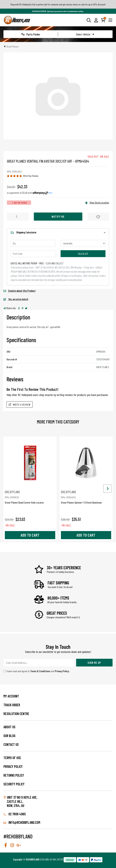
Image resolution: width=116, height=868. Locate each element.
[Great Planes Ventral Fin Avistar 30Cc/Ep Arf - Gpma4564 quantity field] (18, 217)
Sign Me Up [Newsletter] (94, 663)
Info (50, 193)
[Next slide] (107, 488)
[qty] (33, 243)
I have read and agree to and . (37, 671)
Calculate (83, 254)
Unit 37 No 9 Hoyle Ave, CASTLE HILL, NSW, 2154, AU (22, 801)
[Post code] (33, 254)
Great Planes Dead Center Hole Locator (30, 497)
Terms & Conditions (40, 671)
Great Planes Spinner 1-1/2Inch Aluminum (86, 497)
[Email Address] (39, 663)
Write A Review (20, 404)
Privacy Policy (62, 671)
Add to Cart (30, 535)
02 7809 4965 (15, 814)
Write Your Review (31, 176)
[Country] (83, 243)
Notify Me (58, 216)
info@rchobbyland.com (22, 822)
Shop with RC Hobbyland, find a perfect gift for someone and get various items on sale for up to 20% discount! (58, 4)
